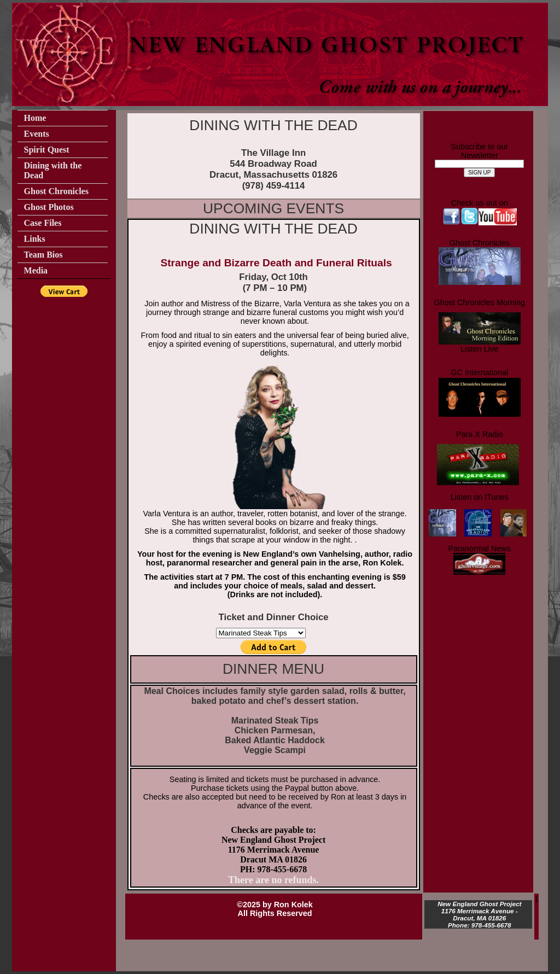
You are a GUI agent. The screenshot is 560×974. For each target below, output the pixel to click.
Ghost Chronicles (56, 191)
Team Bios (43, 255)
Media (36, 270)
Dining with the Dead (53, 170)
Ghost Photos (49, 207)
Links (35, 239)
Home (35, 118)
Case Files (43, 223)
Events (37, 134)
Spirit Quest (47, 150)
